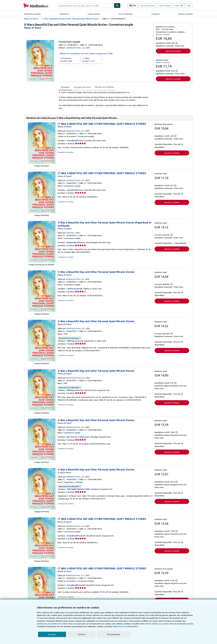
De (70, 59)
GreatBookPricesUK (76, 536)
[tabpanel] (105, 100)
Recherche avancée (32, 14)
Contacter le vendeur (66, 152)
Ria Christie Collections (78, 437)
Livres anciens (94, 14)
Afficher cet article (163, 35)
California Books (75, 289)
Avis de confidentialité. (128, 626)
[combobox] (86, 6)
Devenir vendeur (186, 14)
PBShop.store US (75, 341)
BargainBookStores (76, 242)
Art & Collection (126, 14)
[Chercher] (117, 6)
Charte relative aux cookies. (158, 624)
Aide (189, 6)
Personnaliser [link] (114, 634)
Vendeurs (156, 14)
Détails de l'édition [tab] (104, 87)
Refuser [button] (82, 634)
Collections (64, 14)
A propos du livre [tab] (82, 87)
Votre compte (165, 6)
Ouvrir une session (148, 6)
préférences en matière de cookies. (53, 624)
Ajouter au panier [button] (173, 51)
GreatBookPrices (75, 140)
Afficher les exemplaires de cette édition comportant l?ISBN (86, 53)
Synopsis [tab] (65, 87)
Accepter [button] (52, 634)
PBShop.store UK (75, 390)
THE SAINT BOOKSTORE (78, 489)
